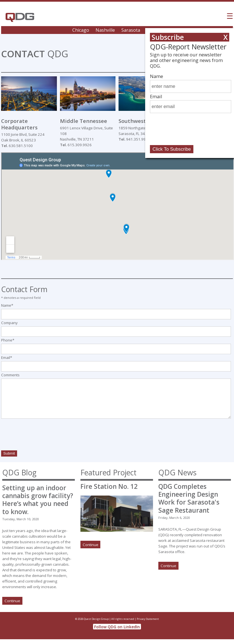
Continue (12, 601)
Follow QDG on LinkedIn (117, 627)
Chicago (81, 30)
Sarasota (131, 30)
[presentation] (44, 436)
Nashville (105, 30)
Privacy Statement (148, 619)
